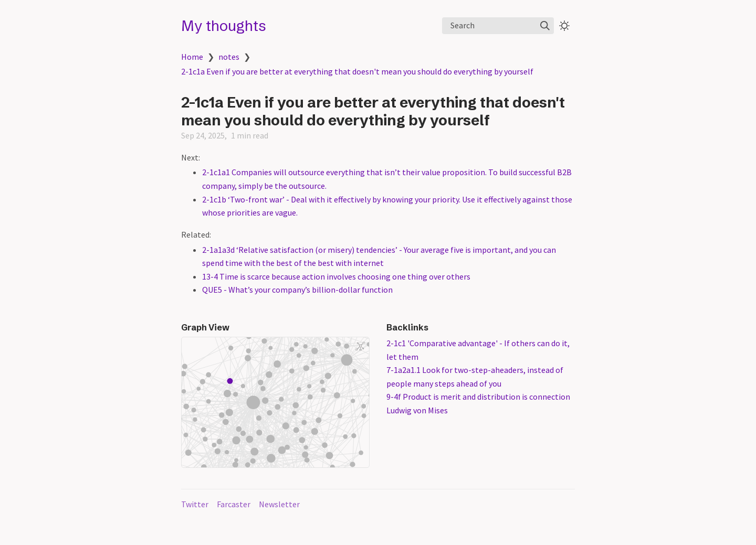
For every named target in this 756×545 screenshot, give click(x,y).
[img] (545, 26)
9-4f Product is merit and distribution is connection (478, 397)
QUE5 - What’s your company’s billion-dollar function (297, 290)
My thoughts (224, 26)
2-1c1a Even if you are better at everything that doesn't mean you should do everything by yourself (357, 71)
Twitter (195, 504)
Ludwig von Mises (417, 410)
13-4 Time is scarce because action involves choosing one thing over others (336, 276)
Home (192, 57)
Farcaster (234, 504)
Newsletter (279, 504)
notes (229, 57)
